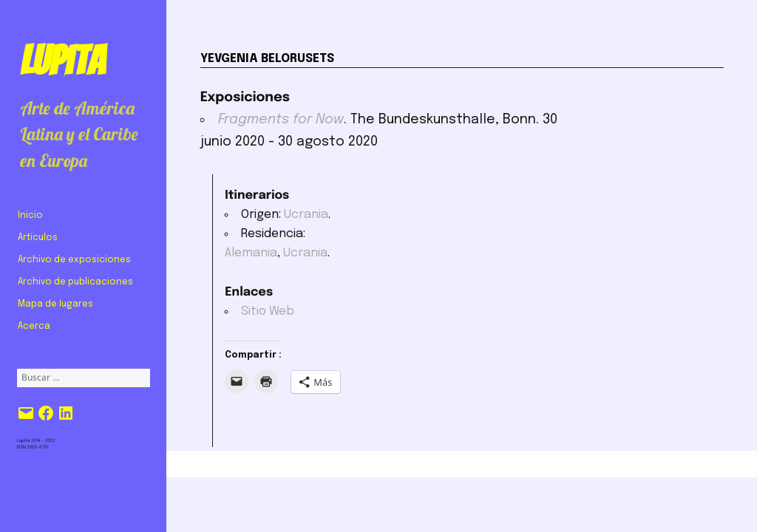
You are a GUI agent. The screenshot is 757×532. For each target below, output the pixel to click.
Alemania (251, 253)
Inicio (30, 216)
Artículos (38, 238)
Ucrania (306, 215)
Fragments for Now (281, 120)
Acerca (34, 327)
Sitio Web (268, 311)
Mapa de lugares (55, 304)
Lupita (62, 61)
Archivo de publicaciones (75, 282)
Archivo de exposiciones (74, 260)
